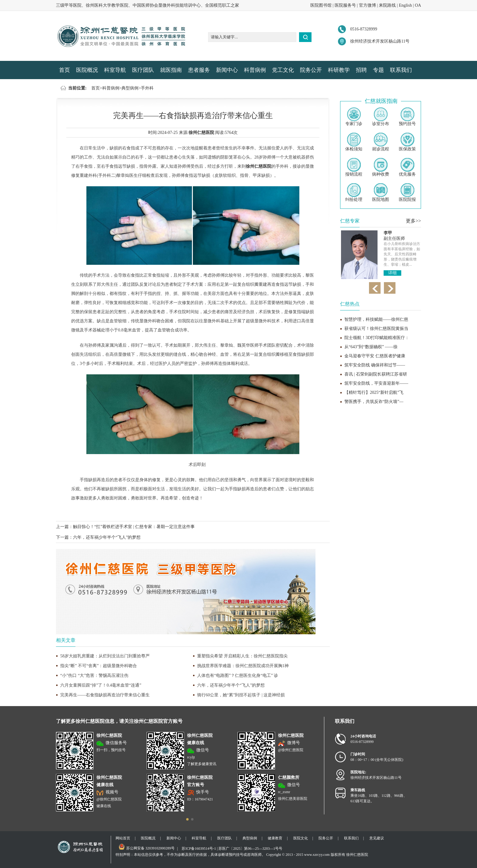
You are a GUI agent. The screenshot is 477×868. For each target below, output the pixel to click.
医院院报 (407, 192)
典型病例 (130, 88)
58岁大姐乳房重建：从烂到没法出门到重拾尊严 (105, 656)
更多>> (413, 221)
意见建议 (377, 838)
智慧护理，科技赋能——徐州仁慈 (376, 319)
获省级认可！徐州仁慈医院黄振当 (376, 329)
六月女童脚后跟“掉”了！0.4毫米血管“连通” (101, 685)
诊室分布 (381, 117)
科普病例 (255, 70)
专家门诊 (354, 117)
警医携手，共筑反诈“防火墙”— (374, 402)
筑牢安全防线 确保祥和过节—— (375, 365)
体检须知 (354, 142)
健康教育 (275, 838)
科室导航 (115, 70)
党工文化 (283, 70)
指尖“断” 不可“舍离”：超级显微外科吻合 (99, 666)
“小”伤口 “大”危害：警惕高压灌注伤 (94, 675)
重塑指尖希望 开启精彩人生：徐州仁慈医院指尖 (242, 656)
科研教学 (339, 70)
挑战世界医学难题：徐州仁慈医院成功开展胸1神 (243, 666)
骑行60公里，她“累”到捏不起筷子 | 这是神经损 (241, 695)
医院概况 (87, 70)
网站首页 (123, 838)
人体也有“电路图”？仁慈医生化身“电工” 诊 (238, 675)
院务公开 (311, 70)
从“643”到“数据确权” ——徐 (371, 347)
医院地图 (381, 192)
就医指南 (171, 70)
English (405, 5)
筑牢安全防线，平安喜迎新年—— (376, 383)
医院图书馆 (321, 5)
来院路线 (387, 5)
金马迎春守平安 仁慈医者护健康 (375, 356)
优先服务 (407, 167)
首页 (64, 70)
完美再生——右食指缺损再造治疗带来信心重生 (105, 695)
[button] (187, 819)
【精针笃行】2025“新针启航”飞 (374, 392)
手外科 (147, 88)
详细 (392, 273)
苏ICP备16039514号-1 (199, 849)
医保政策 (407, 142)
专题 (378, 70)
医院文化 (301, 838)
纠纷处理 (354, 192)
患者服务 (199, 70)
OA (418, 5)
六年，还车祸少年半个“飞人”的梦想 (107, 537)
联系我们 (401, 70)
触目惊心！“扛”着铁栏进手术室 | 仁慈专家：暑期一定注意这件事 (134, 527)
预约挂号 (407, 117)
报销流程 (354, 167)
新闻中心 (227, 70)
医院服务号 (345, 5)
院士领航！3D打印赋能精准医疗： (377, 338)
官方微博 (367, 5)
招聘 (361, 70)
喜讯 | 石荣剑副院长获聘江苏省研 (376, 374)
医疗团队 (143, 70)
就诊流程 (381, 142)
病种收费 (381, 167)
